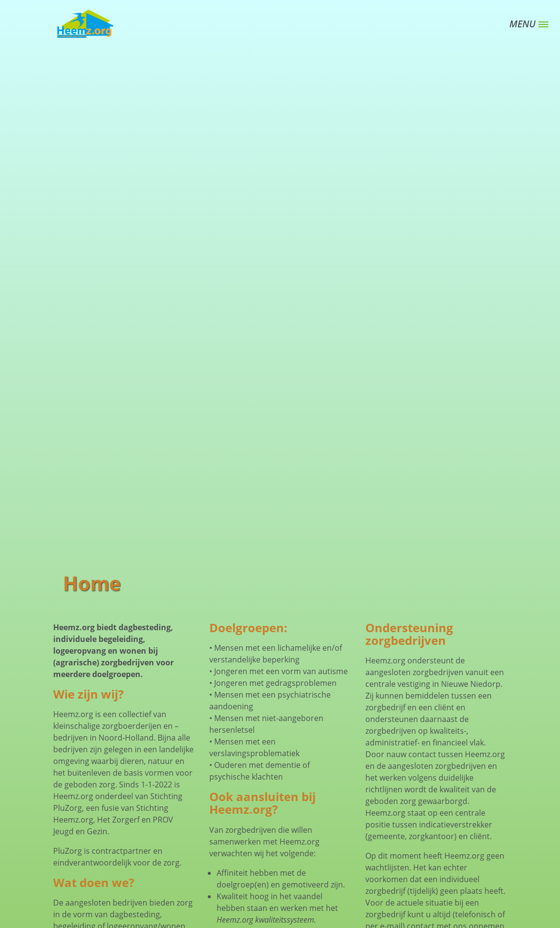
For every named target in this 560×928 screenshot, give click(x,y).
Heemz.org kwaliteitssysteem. (266, 920)
